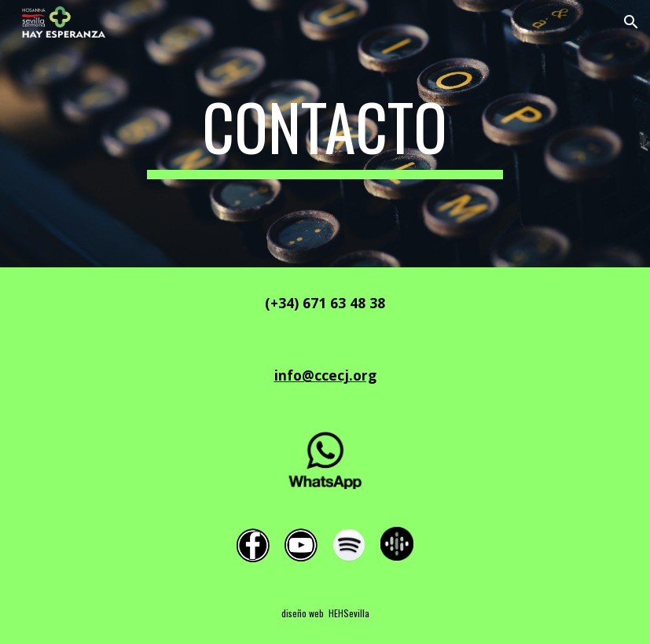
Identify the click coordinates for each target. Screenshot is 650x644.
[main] (325, 134)
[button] (631, 22)
